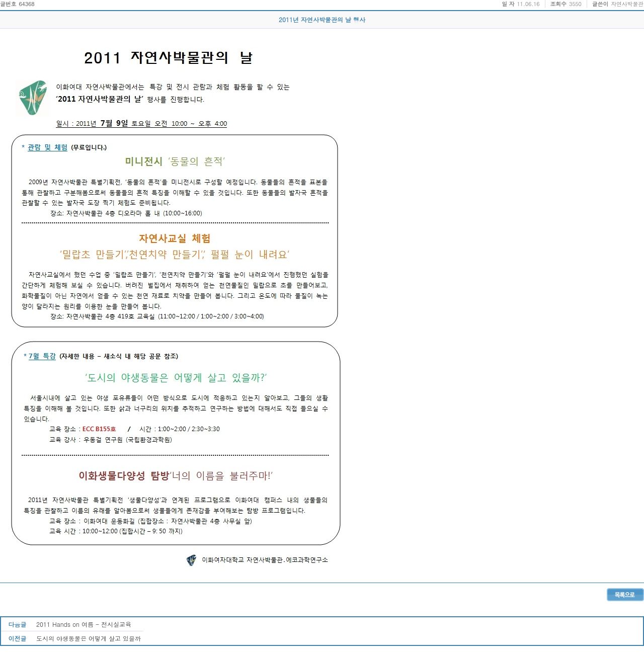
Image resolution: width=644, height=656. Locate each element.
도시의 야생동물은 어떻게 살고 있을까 (89, 638)
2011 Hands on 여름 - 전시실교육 (84, 624)
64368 (26, 4)
